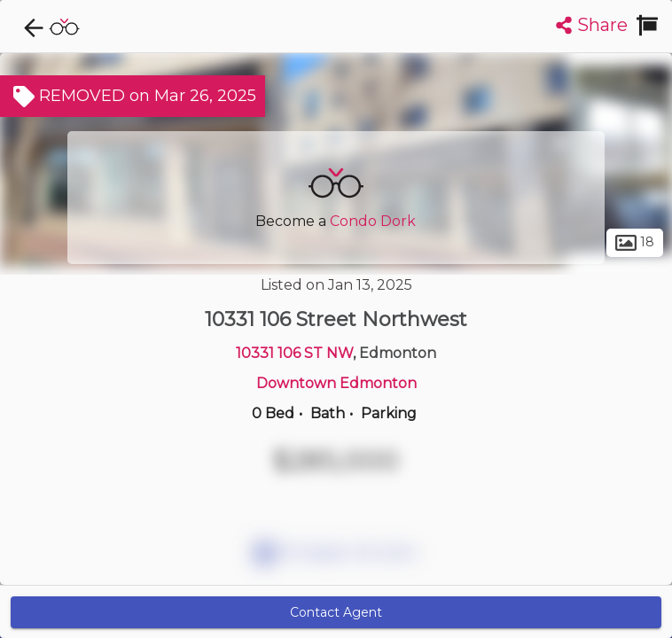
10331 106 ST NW (294, 353)
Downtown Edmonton (336, 383)
